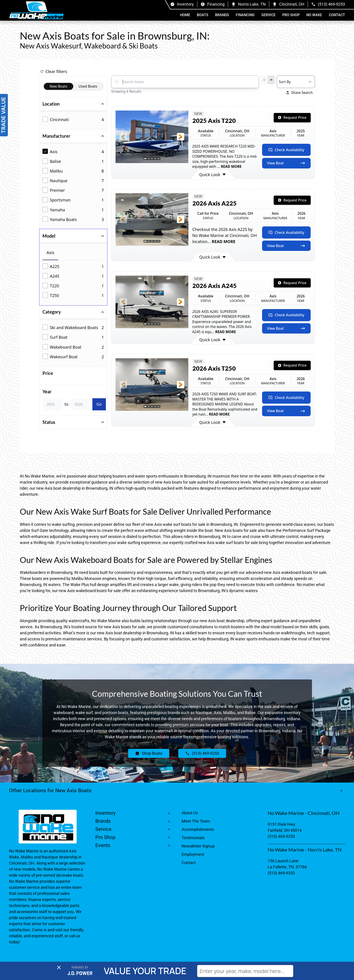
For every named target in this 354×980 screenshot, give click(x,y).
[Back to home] (37, 10)
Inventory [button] (105, 813)
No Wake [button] (314, 15)
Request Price (292, 117)
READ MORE (231, 166)
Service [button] (268, 15)
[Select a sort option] (296, 82)
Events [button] (103, 845)
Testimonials (193, 838)
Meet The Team (196, 821)
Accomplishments (198, 829)
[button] (123, 137)
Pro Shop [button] (291, 15)
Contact (337, 15)
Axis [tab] (50, 252)
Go (99, 404)
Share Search (299, 93)
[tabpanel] (74, 281)
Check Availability (286, 150)
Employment (193, 854)
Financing (245, 15)
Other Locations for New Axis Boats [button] (50, 790)
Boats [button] (203, 15)
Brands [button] (222, 15)
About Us (190, 813)
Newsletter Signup (198, 846)
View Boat (286, 163)
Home (185, 15)
